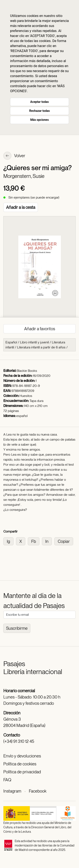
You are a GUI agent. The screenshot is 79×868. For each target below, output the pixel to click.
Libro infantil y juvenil (34, 342)
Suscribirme (17, 628)
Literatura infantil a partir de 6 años (41, 347)
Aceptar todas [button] (40, 102)
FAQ (7, 780)
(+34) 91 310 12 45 (19, 741)
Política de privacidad (22, 772)
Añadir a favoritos (40, 329)
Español (11, 342)
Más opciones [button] (40, 120)
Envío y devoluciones (22, 756)
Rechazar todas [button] (39, 111)
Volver (14, 156)
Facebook (38, 791)
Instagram (12, 791)
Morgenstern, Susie (24, 176)
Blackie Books (27, 371)
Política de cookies (20, 764)
